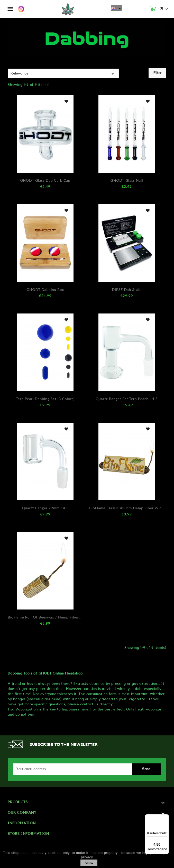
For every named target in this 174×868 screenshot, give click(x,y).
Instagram (21, 9)
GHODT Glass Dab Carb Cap (45, 180)
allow (89, 863)
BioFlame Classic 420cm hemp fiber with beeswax (127, 508)
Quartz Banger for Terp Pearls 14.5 (127, 399)
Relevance (63, 74)
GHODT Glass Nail (127, 180)
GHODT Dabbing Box (45, 289)
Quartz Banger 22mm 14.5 (45, 508)
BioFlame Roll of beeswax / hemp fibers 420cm (45, 617)
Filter (157, 73)
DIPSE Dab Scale (127, 289)
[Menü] (166, 817)
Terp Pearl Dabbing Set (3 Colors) (45, 399)
